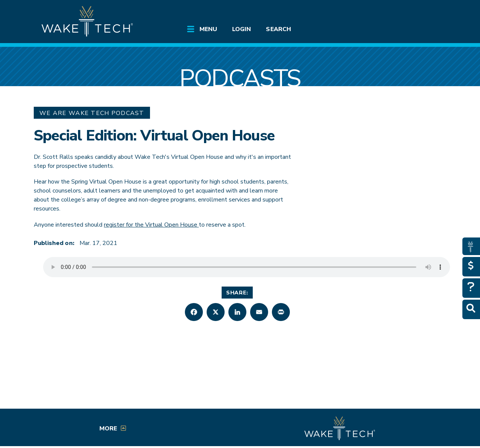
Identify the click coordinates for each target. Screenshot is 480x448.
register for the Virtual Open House (151, 225)
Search (278, 29)
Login (241, 29)
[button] (194, 312)
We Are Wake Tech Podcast (92, 113)
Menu (208, 29)
